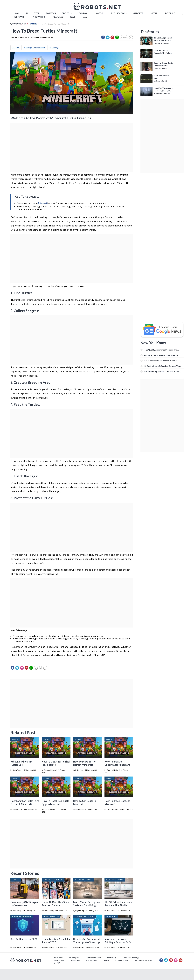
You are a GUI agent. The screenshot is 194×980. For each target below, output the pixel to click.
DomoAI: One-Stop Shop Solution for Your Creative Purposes (55, 905)
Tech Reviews (118, 13)
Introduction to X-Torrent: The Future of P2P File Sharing (163, 52)
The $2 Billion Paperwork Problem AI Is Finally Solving (118, 905)
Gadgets (138, 13)
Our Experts (75, 958)
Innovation (39, 17)
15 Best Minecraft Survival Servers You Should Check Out (162, 366)
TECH (37, 13)
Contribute (59, 960)
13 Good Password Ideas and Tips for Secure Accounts (161, 361)
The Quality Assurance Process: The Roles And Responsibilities (161, 350)
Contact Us (91, 960)
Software (19, 17)
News (72, 17)
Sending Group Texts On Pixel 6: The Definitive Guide (163, 64)
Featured (58, 17)
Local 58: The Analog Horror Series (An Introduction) (163, 90)
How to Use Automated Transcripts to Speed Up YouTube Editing (86, 942)
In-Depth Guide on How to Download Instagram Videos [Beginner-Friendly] (161, 355)
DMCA (57, 963)
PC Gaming (54, 48)
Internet (170, 13)
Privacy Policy (122, 960)
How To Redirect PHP (162, 77)
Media (154, 13)
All (85, 17)
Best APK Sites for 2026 (24, 939)
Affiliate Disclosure (143, 960)
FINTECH (66, 13)
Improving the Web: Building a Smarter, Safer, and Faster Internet (118, 942)
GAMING (16, 48)
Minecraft (43, 203)
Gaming (83, 13)
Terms (106, 960)
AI (27, 13)
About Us (58, 958)
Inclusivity (112, 958)
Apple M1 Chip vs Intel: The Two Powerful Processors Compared (163, 371)
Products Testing (131, 958)
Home (17, 13)
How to (99, 13)
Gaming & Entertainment (35, 48)
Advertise (75, 960)
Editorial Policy (94, 958)
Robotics (51, 13)
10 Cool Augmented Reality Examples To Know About (163, 39)
